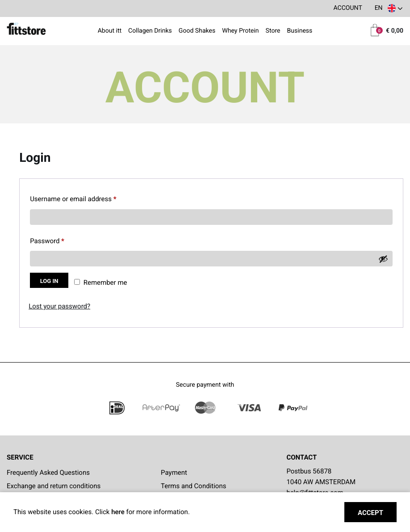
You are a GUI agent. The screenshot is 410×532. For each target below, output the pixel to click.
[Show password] (383, 259)
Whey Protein (240, 31)
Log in (49, 281)
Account (347, 8)
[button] (388, 8)
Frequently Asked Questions (48, 473)
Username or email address (86, 197)
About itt (110, 31)
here (119, 512)
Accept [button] (370, 513)
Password (60, 239)
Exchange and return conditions (54, 486)
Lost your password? (59, 306)
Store (273, 31)
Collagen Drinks (150, 31)
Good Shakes (197, 31)
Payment (174, 473)
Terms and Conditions (193, 486)
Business (299, 31)
